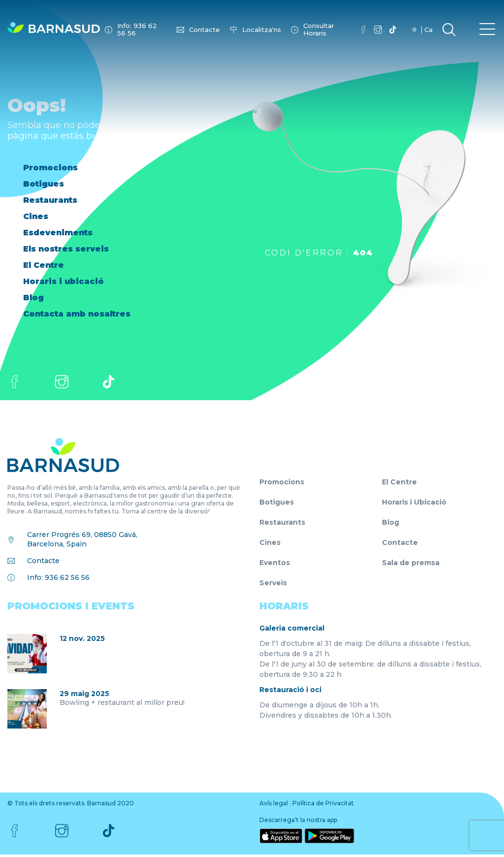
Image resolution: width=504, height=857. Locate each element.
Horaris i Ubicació (414, 502)
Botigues (277, 502)
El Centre (399, 482)
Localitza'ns (262, 30)
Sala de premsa (411, 563)
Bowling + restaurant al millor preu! (122, 702)
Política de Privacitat (323, 806)
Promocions (282, 482)
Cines (270, 542)
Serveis (273, 583)
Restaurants (282, 522)
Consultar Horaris (319, 29)
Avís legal (274, 806)
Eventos (275, 563)
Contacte (205, 30)
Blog (391, 522)
